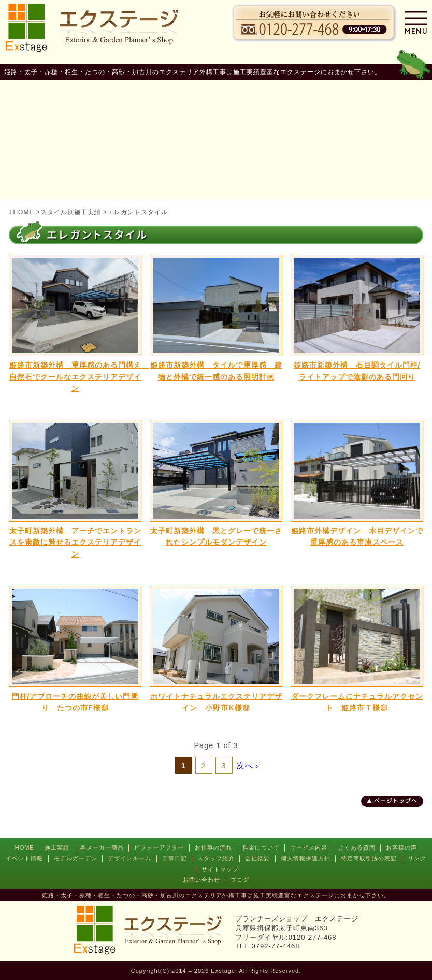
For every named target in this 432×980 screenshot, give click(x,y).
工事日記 (175, 858)
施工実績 (57, 847)
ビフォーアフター (159, 847)
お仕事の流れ (213, 847)
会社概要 (257, 858)
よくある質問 (357, 847)
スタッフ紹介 (216, 858)
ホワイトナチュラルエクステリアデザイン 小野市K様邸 (216, 702)
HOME (25, 847)
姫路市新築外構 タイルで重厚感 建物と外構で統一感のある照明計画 (216, 371)
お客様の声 (401, 847)
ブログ (240, 880)
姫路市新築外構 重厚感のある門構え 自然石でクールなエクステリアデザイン (76, 377)
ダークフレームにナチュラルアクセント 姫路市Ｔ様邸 (357, 702)
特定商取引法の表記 (369, 858)
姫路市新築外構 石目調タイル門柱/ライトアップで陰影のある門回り (357, 371)
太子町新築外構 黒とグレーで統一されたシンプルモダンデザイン (216, 536)
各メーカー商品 (102, 847)
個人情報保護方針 (306, 858)
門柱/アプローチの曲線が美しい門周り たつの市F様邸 (75, 702)
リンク (417, 858)
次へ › (248, 766)
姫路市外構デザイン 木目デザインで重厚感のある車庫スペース (357, 536)
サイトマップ (220, 869)
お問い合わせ (201, 880)
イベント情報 (24, 858)
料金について (261, 847)
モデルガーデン (76, 858)
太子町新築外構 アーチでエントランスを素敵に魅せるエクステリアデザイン (75, 542)
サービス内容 (309, 847)
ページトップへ (396, 801)
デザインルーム (129, 858)
